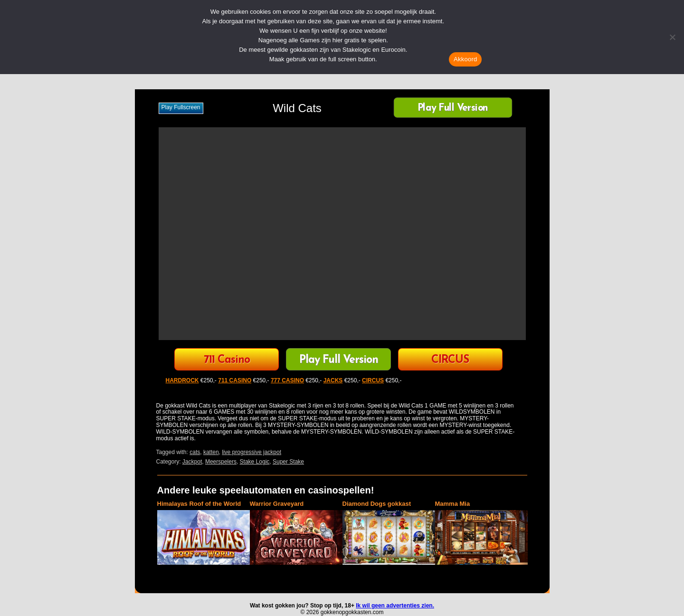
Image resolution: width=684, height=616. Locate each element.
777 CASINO (287, 380)
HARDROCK (182, 380)
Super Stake (288, 462)
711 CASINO (235, 380)
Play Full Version (452, 109)
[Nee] (672, 37)
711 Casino (227, 360)
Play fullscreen (181, 107)
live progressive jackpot (252, 452)
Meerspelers (221, 462)
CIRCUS (450, 360)
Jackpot (192, 462)
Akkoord (465, 59)
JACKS (333, 380)
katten (211, 452)
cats (195, 452)
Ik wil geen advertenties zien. (395, 606)
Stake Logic (255, 462)
